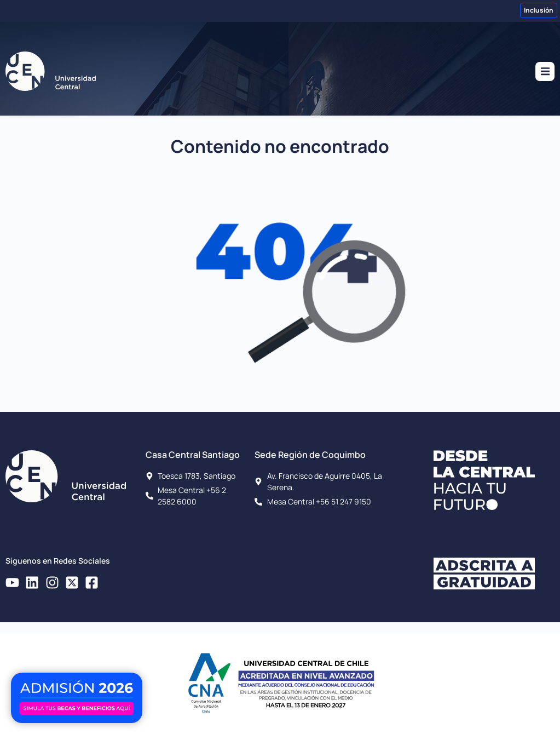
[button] (545, 71)
